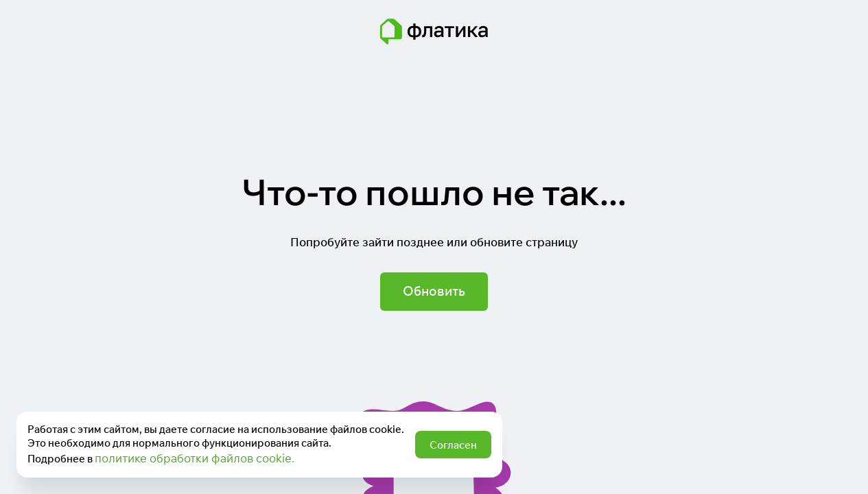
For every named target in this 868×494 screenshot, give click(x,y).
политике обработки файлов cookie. (195, 458)
